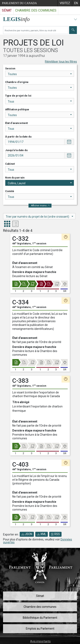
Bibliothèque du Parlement (40, 618)
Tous (40, 101)
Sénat (40, 596)
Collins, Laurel (40, 183)
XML (42, 534)
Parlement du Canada (19, 3)
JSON (27, 534)
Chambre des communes (40, 607)
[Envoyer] (73, 30)
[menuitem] (65, 3)
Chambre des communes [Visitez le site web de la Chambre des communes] (36, 10)
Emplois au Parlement (40, 629)
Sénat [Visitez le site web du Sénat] (7, 10)
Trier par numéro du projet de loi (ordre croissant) (39, 217)
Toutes (40, 74)
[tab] (7, 224)
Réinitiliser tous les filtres (61, 62)
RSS (55, 534)
